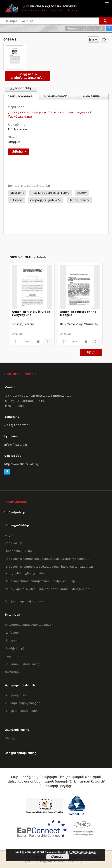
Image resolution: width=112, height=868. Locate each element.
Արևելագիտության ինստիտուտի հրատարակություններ (47, 589)
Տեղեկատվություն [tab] (56, 96)
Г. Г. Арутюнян (18, 129)
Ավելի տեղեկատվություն (79, 852)
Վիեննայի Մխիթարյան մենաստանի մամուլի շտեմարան (47, 559)
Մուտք (10, 738)
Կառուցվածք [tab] (91, 96)
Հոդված (14, 142)
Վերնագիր (13, 633)
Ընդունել (58, 857)
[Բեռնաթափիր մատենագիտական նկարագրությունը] (27, 342)
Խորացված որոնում (85, 28)
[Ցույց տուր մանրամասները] (48, 342)
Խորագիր (12, 656)
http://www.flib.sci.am (19, 464)
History (82, 193)
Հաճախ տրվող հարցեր (23, 703)
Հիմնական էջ (14, 512)
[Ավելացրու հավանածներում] (104, 40)
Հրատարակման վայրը (22, 664)
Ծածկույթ (12, 672)
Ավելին (91, 352)
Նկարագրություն (17, 695)
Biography (17, 193)
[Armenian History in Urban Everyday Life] (32, 287)
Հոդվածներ (13, 543)
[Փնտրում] (105, 21)
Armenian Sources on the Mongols (78, 313)
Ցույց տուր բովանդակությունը (28, 76)
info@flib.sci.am (16, 445)
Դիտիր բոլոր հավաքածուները (28, 601)
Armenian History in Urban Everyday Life (31, 313)
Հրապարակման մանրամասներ (29, 625)
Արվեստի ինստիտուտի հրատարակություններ (40, 581)
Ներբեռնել (20, 88)
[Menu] (107, 4)
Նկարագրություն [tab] (21, 97)
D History (16, 200)
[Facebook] (7, 472)
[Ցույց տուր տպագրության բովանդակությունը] (38, 342)
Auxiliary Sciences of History (50, 193)
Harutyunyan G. (79, 200)
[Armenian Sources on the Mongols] (80, 287)
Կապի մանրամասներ (21, 711)
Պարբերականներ (18, 551)
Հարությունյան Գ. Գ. (46, 200)
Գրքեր (9, 535)
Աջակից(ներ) (14, 648)
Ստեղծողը (13, 640)
